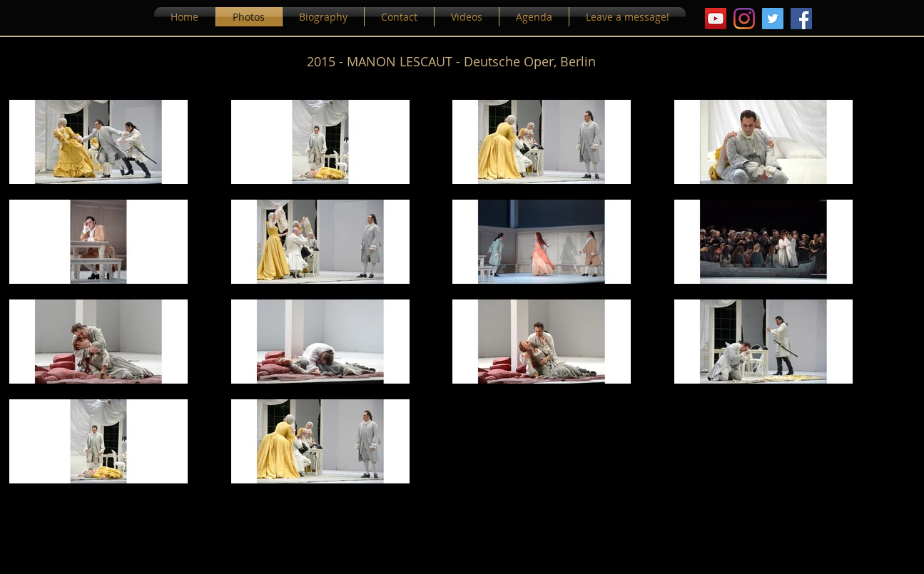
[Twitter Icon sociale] (773, 19)
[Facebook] (801, 19)
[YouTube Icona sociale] (716, 19)
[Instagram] (744, 19)
